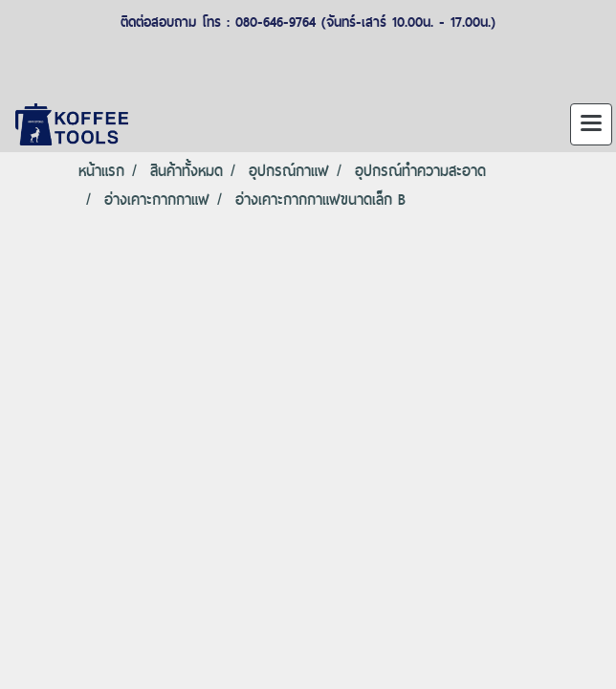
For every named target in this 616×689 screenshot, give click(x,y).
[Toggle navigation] (591, 124)
